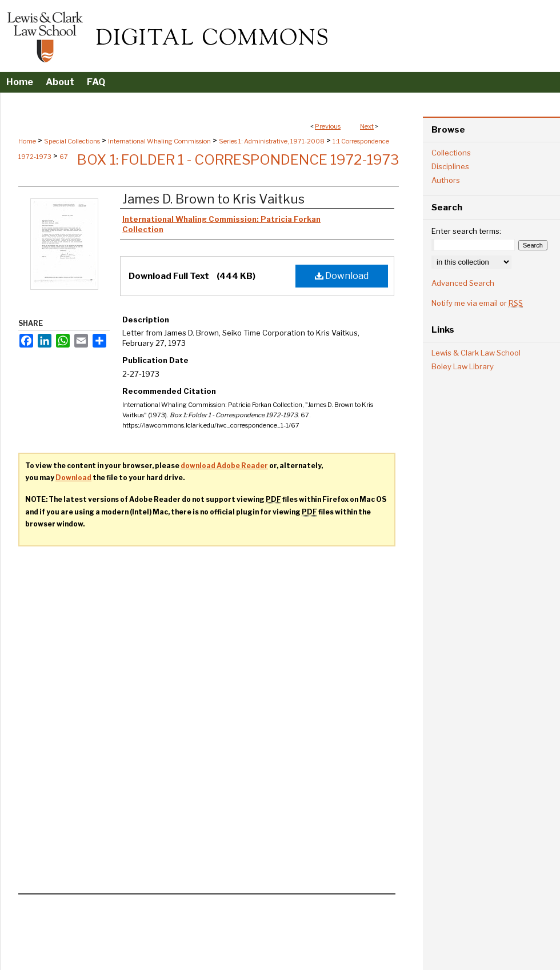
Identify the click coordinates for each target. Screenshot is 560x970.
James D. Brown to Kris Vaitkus (213, 199)
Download (342, 276)
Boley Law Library (463, 366)
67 (64, 157)
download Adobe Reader (224, 466)
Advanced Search (463, 283)
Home (27, 141)
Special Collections (72, 141)
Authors (446, 180)
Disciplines (450, 166)
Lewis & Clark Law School (476, 353)
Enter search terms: (466, 231)
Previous (328, 126)
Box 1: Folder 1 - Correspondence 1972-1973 (238, 160)
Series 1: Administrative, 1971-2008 (272, 141)
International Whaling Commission (159, 141)
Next (367, 126)
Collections (451, 153)
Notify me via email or (477, 303)
